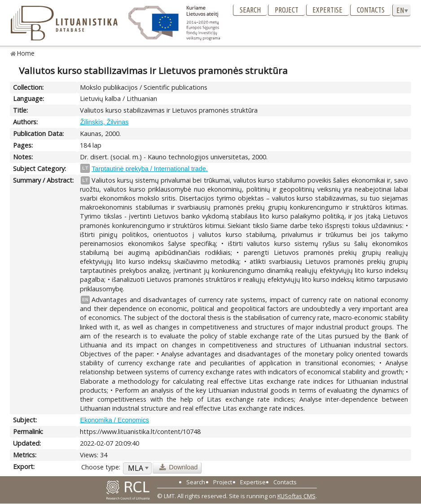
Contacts (371, 10)
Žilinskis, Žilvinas (104, 122)
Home (26, 53)
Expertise (327, 10)
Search (250, 10)
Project (287, 10)
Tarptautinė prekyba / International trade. (149, 169)
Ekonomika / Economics (114, 420)
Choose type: (101, 467)
